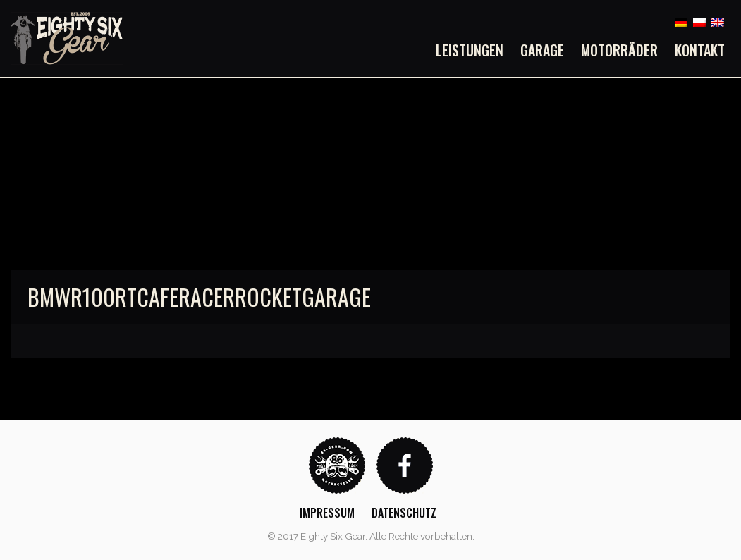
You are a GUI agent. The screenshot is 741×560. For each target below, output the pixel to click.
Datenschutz (404, 513)
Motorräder (619, 50)
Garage (542, 50)
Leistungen (470, 50)
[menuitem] (474, 50)
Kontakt (700, 50)
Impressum (327, 513)
